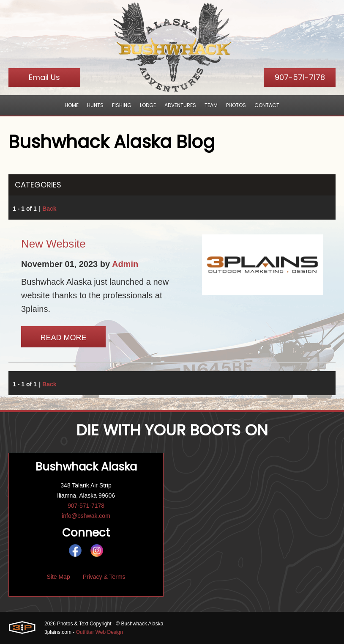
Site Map (58, 577)
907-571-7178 (300, 77)
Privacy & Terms (104, 577)
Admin (125, 264)
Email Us (44, 77)
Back (49, 209)
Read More (63, 338)
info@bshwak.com (86, 516)
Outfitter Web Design (100, 632)
